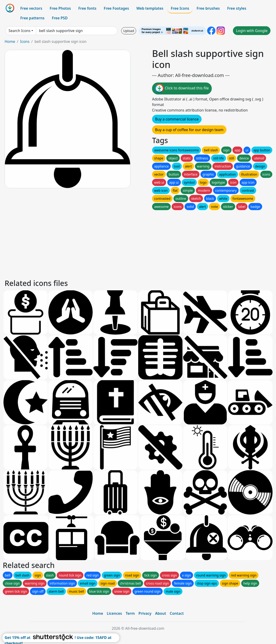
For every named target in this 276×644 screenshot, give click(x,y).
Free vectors (31, 8)
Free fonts (87, 8)
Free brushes (208, 8)
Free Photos (60, 8)
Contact (177, 613)
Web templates (150, 8)
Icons (25, 41)
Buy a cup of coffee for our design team (189, 130)
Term (130, 613)
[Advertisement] (138, 243)
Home (10, 41)
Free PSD (60, 18)
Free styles (237, 8)
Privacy (145, 613)
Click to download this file (182, 88)
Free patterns (32, 18)
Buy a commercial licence (177, 119)
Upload (129, 31)
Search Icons (19, 31)
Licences (114, 613)
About (160, 613)
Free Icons (180, 8)
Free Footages (116, 8)
